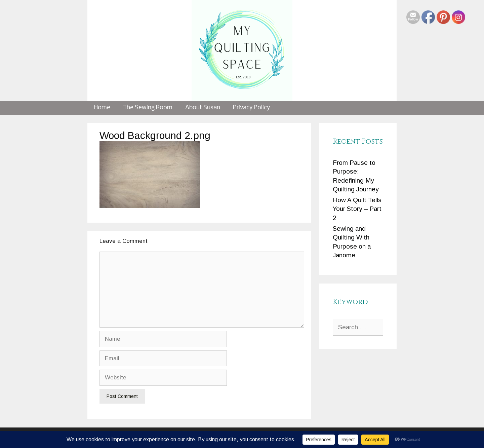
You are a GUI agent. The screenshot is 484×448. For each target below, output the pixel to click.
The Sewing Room (148, 108)
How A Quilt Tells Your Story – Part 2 (357, 209)
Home (102, 108)
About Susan (203, 108)
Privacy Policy (251, 108)
